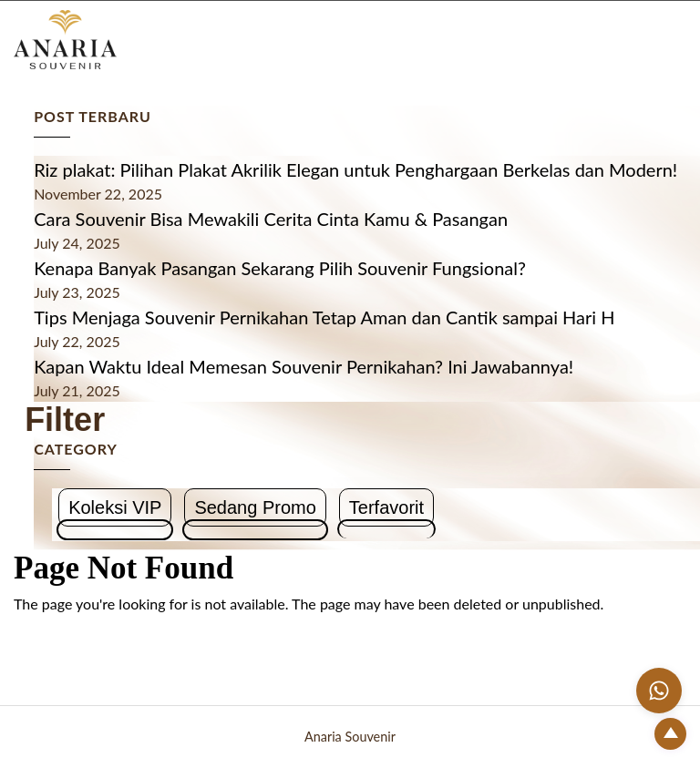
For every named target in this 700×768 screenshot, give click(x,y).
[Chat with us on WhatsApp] (659, 691)
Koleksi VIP (115, 507)
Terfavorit (386, 507)
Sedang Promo (255, 507)
